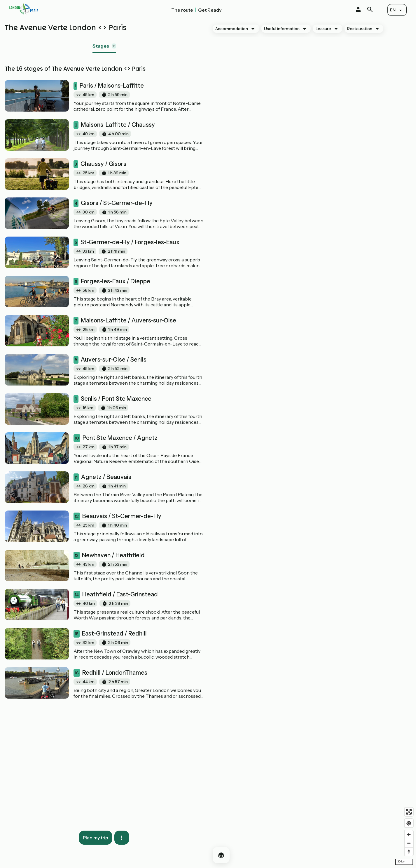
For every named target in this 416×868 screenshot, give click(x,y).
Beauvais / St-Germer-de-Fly (117, 516)
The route (182, 10)
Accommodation (232, 29)
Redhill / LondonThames (110, 673)
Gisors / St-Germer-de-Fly (113, 203)
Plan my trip (96, 838)
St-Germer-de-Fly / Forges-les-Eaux (126, 242)
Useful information (282, 29)
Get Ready (210, 10)
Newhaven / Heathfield (109, 555)
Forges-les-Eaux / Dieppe (112, 282)
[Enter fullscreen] (409, 812)
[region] (312, 444)
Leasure (323, 29)
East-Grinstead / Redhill (110, 634)
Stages (104, 46)
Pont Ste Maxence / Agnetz (116, 438)
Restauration (360, 29)
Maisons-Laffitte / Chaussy (114, 125)
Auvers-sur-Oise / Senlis (110, 360)
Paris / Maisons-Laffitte (109, 86)
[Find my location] (409, 823)
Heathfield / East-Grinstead (116, 595)
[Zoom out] (409, 843)
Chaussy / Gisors (100, 164)
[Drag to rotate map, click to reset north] (409, 851)
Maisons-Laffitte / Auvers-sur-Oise (125, 321)
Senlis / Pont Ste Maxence (112, 399)
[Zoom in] (409, 835)
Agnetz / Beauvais (102, 477)
